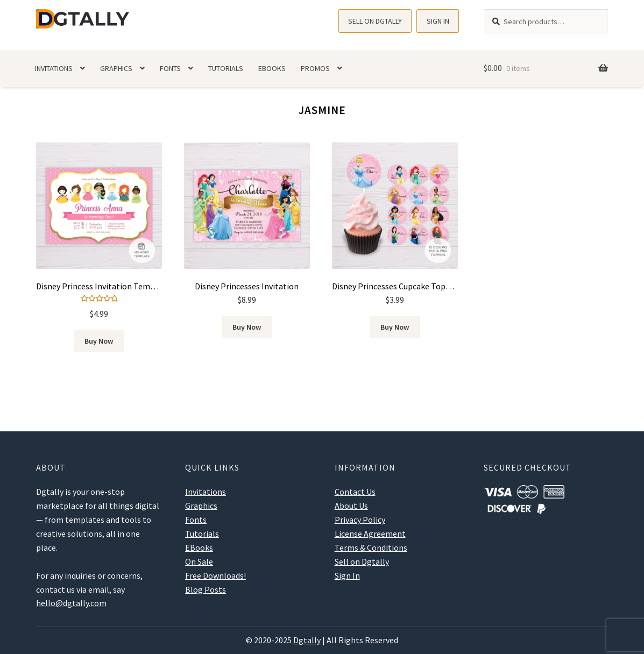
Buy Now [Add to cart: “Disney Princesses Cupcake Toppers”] (395, 327)
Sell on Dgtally (375, 21)
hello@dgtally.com (71, 603)
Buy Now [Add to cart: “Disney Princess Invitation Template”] (99, 341)
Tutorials (226, 68)
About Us (351, 506)
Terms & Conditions (371, 548)
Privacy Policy (360, 520)
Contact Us (355, 492)
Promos (315, 68)
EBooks (272, 68)
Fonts (170, 68)
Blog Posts (206, 589)
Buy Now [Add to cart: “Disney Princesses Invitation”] (247, 327)
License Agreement (370, 534)
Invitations (54, 68)
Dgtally (307, 640)
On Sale (199, 561)
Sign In (438, 21)
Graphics (116, 68)
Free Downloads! (215, 575)
